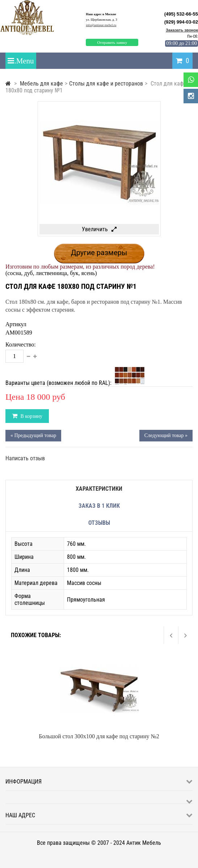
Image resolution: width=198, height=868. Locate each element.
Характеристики (99, 489)
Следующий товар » (166, 435)
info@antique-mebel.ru (101, 25)
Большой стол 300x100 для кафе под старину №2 (99, 736)
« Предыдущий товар (33, 435)
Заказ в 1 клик (99, 506)
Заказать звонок (182, 30)
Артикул (16, 324)
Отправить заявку (112, 42)
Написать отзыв (25, 458)
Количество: (21, 344)
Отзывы (99, 523)
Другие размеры (99, 253)
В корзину (31, 416)
